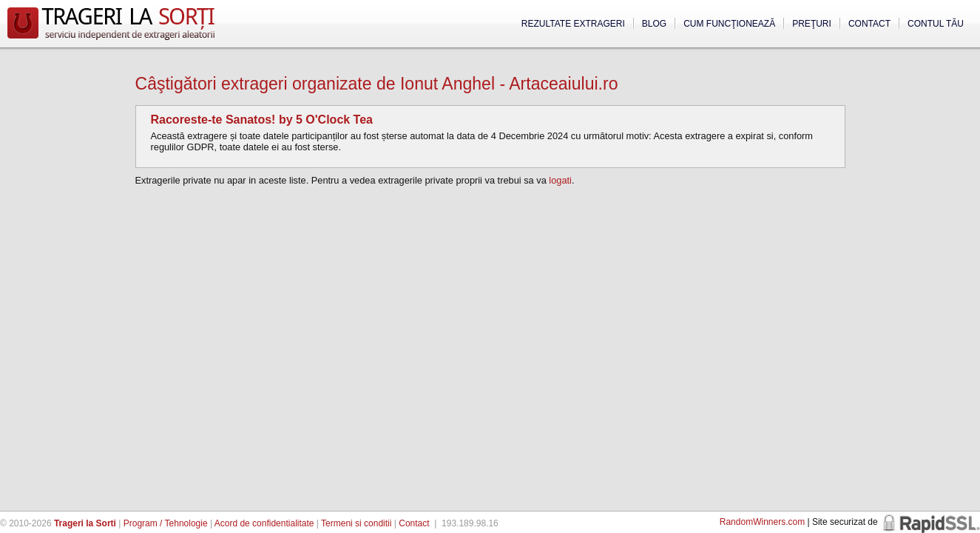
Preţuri (812, 24)
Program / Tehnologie (166, 523)
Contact (869, 24)
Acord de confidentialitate (264, 523)
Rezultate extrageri (573, 24)
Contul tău (936, 24)
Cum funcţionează (729, 24)
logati (560, 180)
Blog (654, 24)
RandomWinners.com (762, 522)
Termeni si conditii (356, 523)
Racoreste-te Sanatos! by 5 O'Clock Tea (262, 120)
